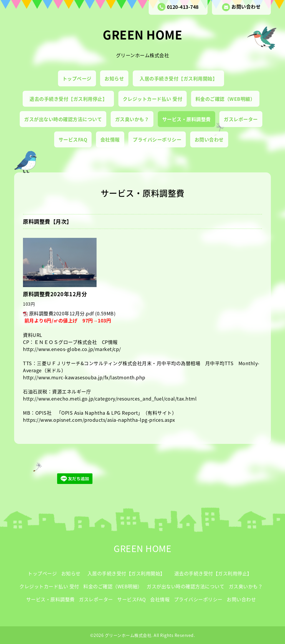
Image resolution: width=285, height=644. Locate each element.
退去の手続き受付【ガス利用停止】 (71, 99)
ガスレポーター (241, 119)
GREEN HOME (142, 35)
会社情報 (110, 139)
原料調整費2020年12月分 (55, 294)
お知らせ (114, 78)
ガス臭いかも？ (132, 119)
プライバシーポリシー (157, 139)
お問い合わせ (241, 7)
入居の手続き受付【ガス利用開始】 (181, 78)
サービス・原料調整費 (187, 119)
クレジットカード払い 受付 (153, 99)
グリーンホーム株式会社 (128, 635)
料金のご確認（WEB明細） (225, 99)
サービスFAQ (73, 139)
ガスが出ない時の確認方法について (63, 119)
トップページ (77, 78)
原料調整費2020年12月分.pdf (62, 313)
